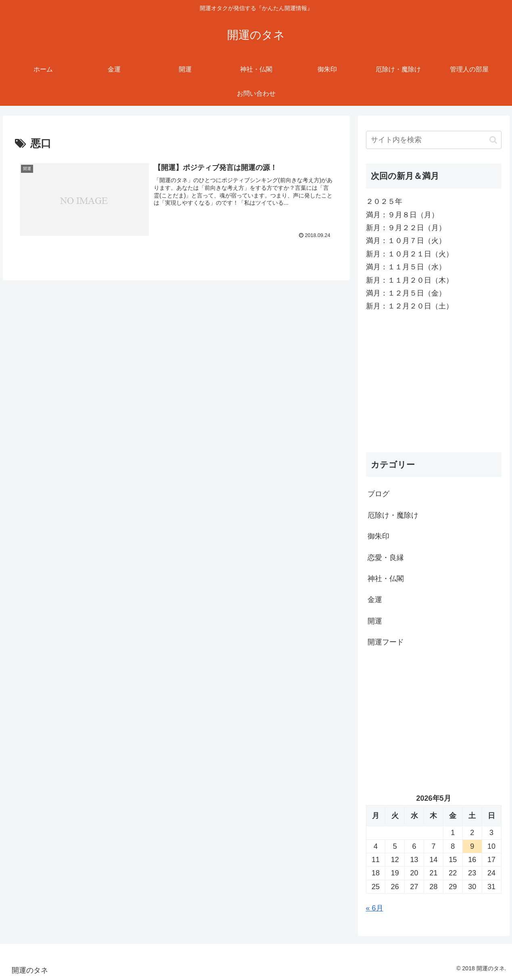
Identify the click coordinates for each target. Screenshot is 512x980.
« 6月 (375, 908)
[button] (493, 140)
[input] (434, 140)
